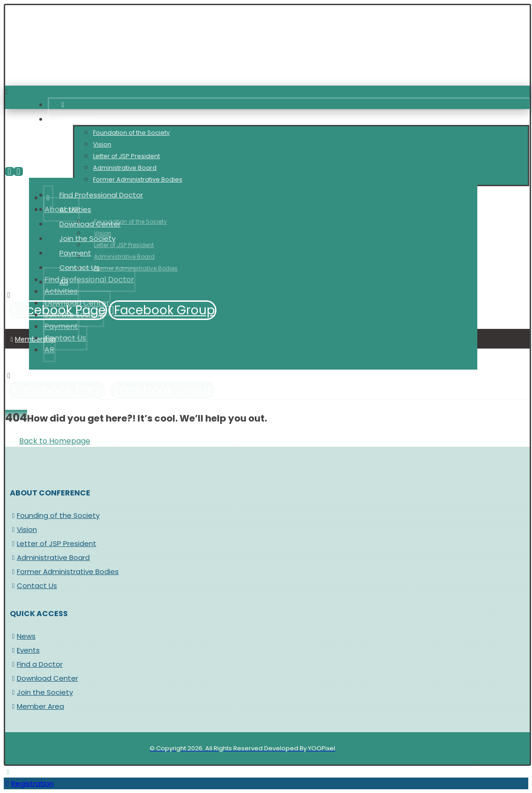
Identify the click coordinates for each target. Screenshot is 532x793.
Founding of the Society (55, 515)
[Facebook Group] (163, 310)
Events (25, 650)
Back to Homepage (55, 441)
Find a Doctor (36, 664)
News (23, 636)
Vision (23, 529)
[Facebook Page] (57, 390)
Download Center (44, 678)
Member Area (37, 706)
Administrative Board (50, 557)
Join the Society (41, 692)
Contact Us (33, 586)
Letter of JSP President (53, 543)
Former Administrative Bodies (64, 571)
